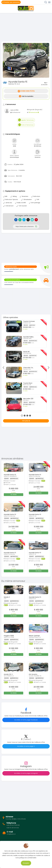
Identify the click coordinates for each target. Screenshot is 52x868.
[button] (6, 60)
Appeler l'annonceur (26, 120)
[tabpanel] (26, 366)
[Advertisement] (26, 27)
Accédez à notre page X (26, 746)
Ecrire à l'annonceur (26, 125)
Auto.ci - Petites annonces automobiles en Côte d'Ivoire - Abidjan (26, 9)
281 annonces (34, 112)
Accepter (26, 863)
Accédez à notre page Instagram (26, 773)
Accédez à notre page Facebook (26, 720)
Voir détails (13, 495)
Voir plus (26, 421)
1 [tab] (22, 416)
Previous (4, 368)
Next (48, 368)
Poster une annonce (11, 2)
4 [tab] (30, 416)
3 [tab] (27, 416)
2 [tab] (25, 416)
